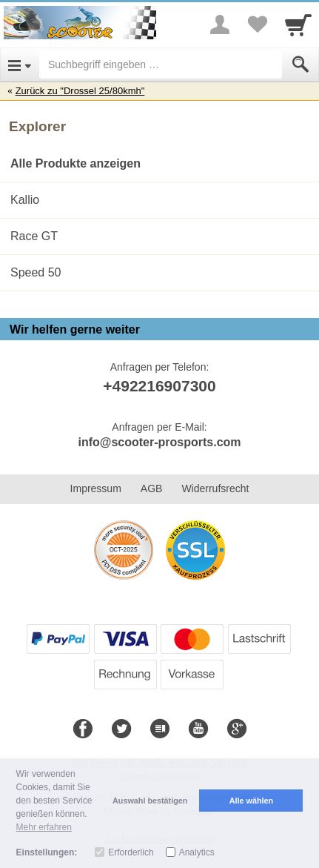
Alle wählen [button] (251, 801)
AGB (152, 488)
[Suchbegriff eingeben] (161, 64)
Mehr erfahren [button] (44, 827)
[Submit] (300, 64)
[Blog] (160, 729)
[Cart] (298, 24)
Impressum (96, 488)
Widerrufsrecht (215, 488)
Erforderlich (131, 852)
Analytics (197, 852)
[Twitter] (121, 729)
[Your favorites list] (257, 24)
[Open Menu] (20, 64)
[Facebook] (83, 729)
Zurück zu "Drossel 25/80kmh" (80, 91)
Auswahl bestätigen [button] (150, 801)
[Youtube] (198, 729)
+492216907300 (159, 386)
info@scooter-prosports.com (159, 442)
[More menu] (220, 24)
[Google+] (237, 729)
